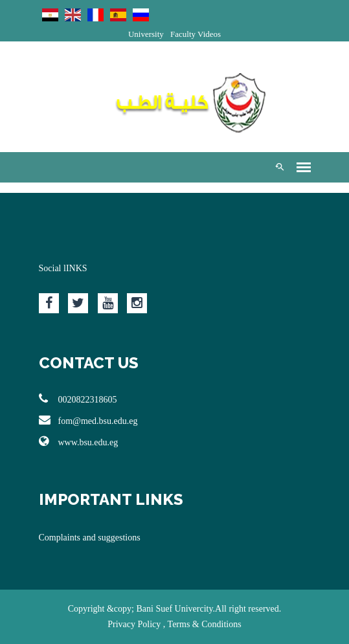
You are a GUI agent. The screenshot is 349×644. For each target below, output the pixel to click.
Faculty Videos (196, 34)
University (146, 34)
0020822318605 (78, 399)
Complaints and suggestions (90, 538)
